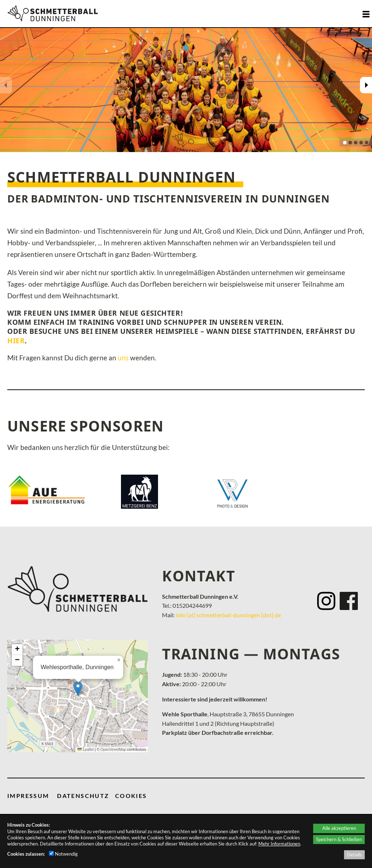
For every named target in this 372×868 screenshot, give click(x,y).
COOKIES (131, 796)
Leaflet (86, 750)
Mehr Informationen (279, 844)
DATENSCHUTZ (83, 796)
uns (123, 358)
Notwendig (63, 854)
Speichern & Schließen (339, 839)
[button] (78, 689)
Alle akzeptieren (339, 828)
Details (354, 855)
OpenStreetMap (113, 750)
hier (16, 341)
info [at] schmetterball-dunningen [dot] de (228, 615)
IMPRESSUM (28, 796)
